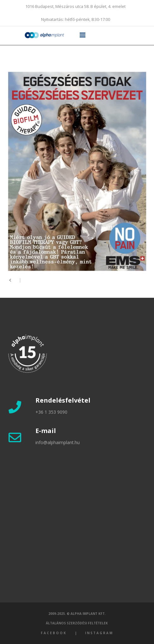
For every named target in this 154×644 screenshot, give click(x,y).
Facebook (54, 633)
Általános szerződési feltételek (77, 623)
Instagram (99, 633)
